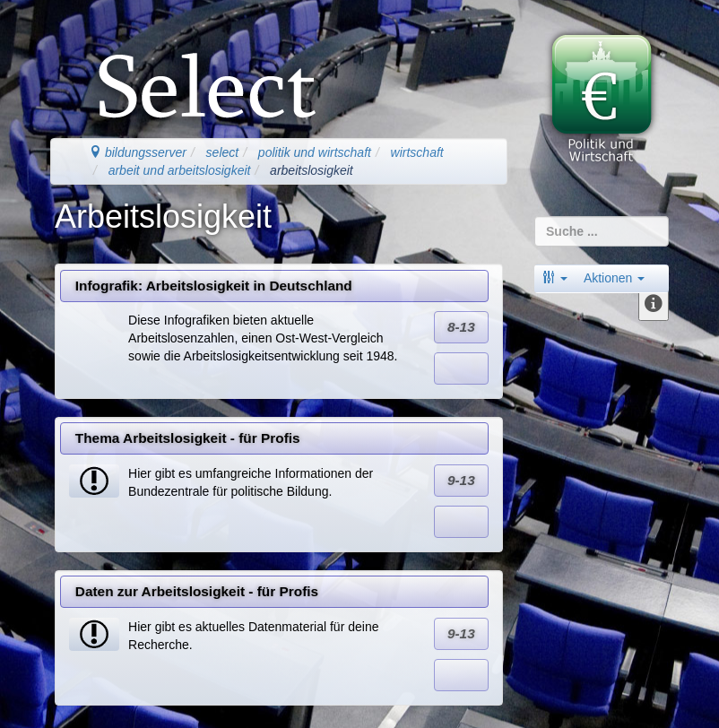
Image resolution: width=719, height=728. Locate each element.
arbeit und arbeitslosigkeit (180, 170)
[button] (555, 278)
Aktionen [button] (614, 278)
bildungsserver (138, 152)
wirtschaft (417, 152)
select (223, 152)
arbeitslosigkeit (312, 170)
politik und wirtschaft (315, 152)
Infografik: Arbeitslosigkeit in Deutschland (214, 286)
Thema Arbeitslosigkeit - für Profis (188, 438)
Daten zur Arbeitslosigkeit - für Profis (197, 591)
